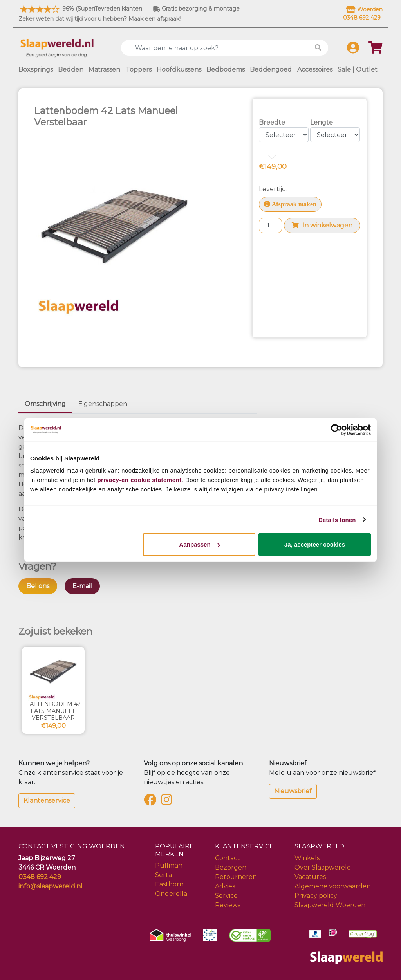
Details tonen (337, 519)
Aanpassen (200, 544)
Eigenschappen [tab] (103, 404)
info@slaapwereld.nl (51, 886)
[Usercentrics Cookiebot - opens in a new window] (337, 430)
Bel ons (38, 586)
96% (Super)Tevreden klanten (80, 9)
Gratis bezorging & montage (196, 9)
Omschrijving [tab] (45, 404)
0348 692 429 (40, 877)
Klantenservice (47, 800)
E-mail (82, 586)
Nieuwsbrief (293, 791)
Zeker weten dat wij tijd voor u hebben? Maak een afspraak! (99, 19)
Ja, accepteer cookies (315, 544)
